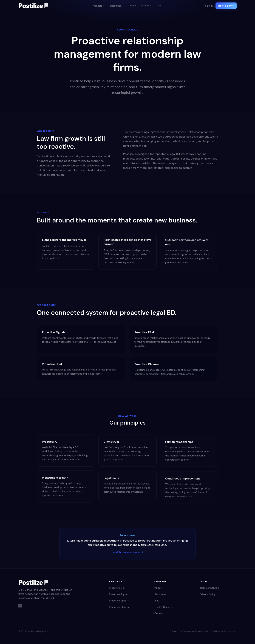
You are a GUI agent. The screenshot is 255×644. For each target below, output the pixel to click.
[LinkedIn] (20, 606)
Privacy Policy (208, 594)
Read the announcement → (128, 553)
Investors (146, 6)
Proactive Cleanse (119, 607)
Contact (159, 613)
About (133, 6)
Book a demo (226, 6)
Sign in (209, 6)
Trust (158, 6)
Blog (157, 601)
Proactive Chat (117, 601)
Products (99, 6)
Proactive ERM (117, 588)
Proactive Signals (119, 594)
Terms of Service (209, 588)
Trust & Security (164, 607)
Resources (117, 6)
